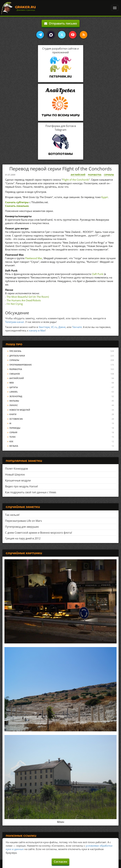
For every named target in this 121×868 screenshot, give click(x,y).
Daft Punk (98, 274)
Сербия (13, 432)
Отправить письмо (61, 23)
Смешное (15, 374)
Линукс (14, 405)
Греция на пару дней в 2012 (23, 538)
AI (10, 423)
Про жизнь (15, 351)
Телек (12, 437)
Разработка (95, 175)
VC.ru (54, 327)
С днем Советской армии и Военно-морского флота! (39, 533)
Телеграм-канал (15, 322)
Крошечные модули (18, 480)
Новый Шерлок (15, 475)
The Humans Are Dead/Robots (24, 300)
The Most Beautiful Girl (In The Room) (28, 297)
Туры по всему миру (61, 115)
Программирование (21, 365)
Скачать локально (17, 206)
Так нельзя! (12, 515)
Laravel (14, 392)
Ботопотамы (61, 154)
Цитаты (14, 387)
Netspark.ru (60, 77)
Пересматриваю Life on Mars (24, 521)
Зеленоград (16, 396)
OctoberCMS (16, 419)
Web (12, 383)
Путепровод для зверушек (22, 527)
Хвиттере (44, 327)
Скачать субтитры (17, 202)
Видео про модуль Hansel (21, 486)
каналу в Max (37, 330)
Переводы (15, 428)
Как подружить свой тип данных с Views (31, 492)
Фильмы (14, 401)
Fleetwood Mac (34, 258)
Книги (13, 414)
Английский (78, 175)
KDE (11, 441)
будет (105, 197)
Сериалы (109, 175)
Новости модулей (20, 410)
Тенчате (77, 327)
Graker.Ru (25, 7)
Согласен (60, 862)
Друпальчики (17, 356)
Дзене (62, 327)
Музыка (14, 446)
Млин (61, 822)
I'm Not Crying (15, 304)
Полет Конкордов (16, 469)
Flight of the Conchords (76, 180)
